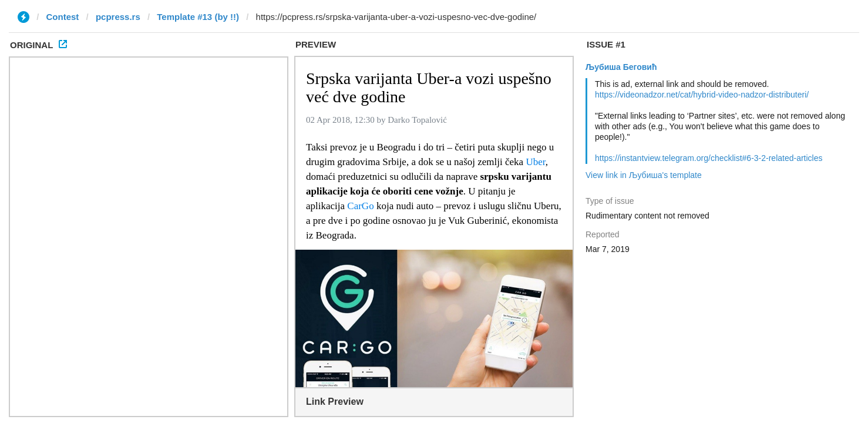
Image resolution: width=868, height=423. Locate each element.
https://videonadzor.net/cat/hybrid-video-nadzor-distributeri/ (702, 95)
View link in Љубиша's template (644, 175)
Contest (63, 17)
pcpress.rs (118, 17)
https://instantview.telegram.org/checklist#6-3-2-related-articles (709, 158)
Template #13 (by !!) (198, 17)
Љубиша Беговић (621, 67)
